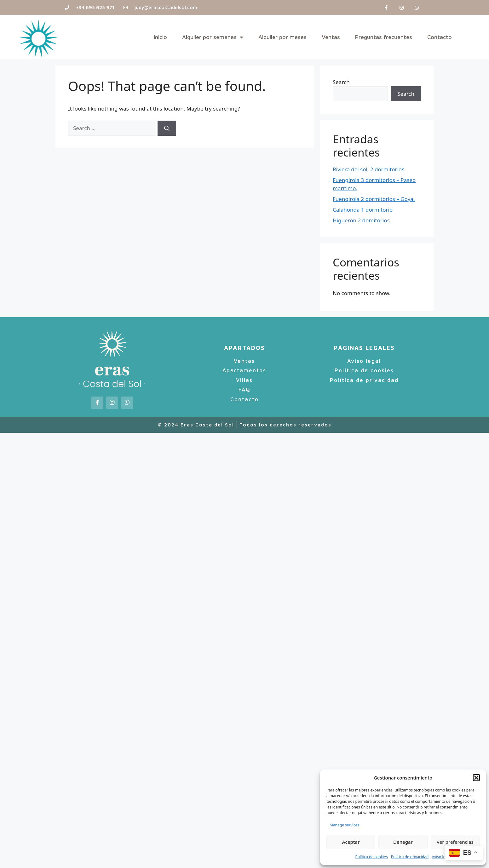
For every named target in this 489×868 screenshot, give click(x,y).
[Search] (167, 128)
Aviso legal (441, 857)
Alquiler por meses (282, 37)
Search (341, 82)
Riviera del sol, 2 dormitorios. (369, 169)
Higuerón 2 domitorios (361, 220)
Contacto (440, 37)
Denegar (403, 842)
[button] (476, 778)
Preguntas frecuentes (384, 37)
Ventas (331, 37)
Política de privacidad (410, 857)
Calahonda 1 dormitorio (363, 210)
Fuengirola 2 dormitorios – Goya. (374, 199)
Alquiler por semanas (213, 37)
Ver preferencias (455, 842)
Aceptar (351, 842)
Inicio (160, 37)
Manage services (344, 825)
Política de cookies (371, 857)
